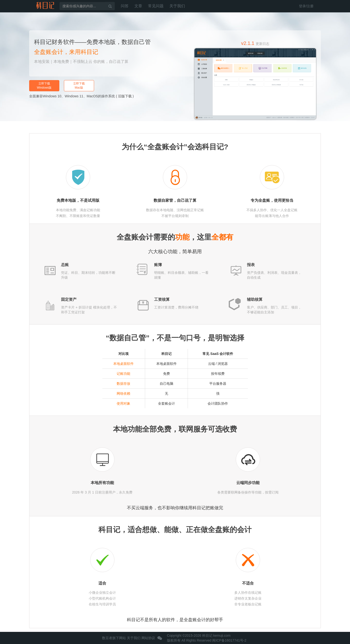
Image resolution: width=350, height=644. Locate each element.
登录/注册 (306, 6)
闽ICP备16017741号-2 (229, 640)
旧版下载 (125, 96)
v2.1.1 (255, 43)
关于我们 (177, 6)
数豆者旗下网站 (114, 638)
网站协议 (148, 638)
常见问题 (156, 6)
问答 (125, 6)
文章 (138, 6)
